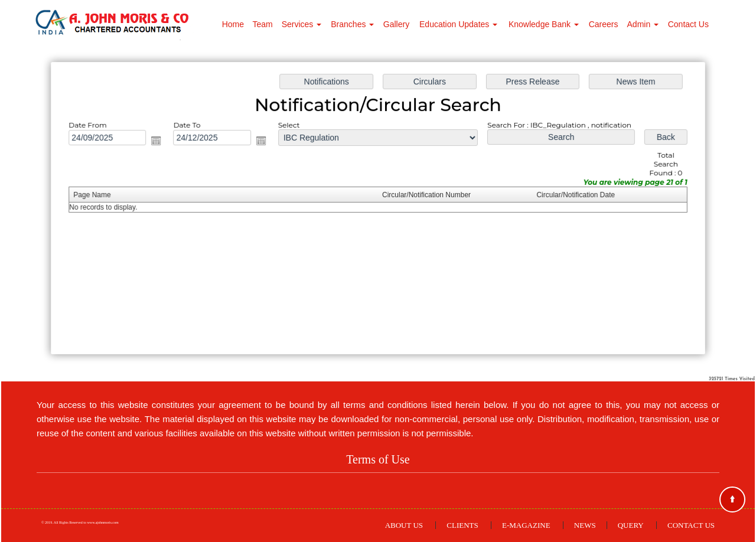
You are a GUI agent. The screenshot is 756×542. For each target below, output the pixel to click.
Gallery (396, 24)
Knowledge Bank (544, 24)
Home (233, 24)
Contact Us (688, 24)
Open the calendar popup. (160, 142)
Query (631, 525)
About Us (404, 525)
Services (302, 24)
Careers (604, 24)
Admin (643, 24)
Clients (462, 525)
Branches (352, 24)
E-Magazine (526, 525)
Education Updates (458, 24)
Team (262, 24)
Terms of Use (378, 459)
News (585, 525)
